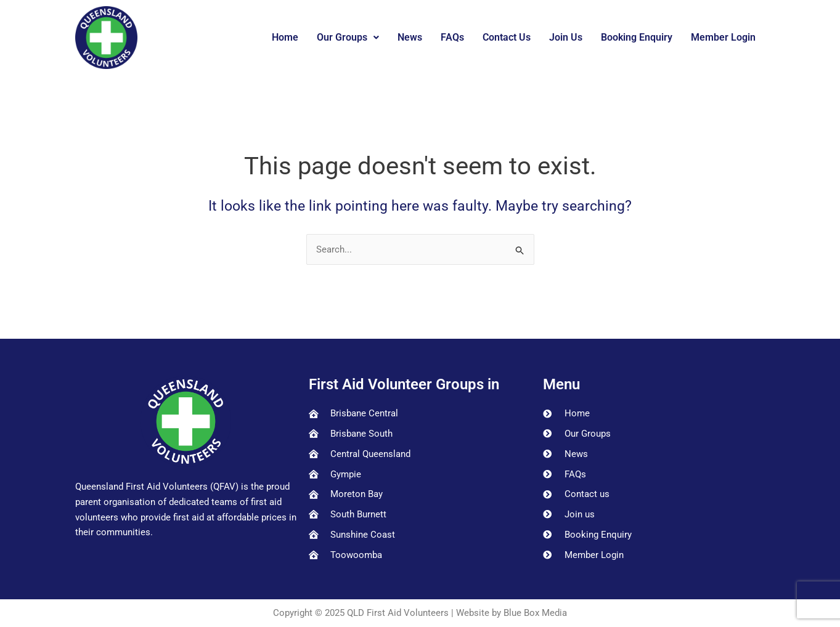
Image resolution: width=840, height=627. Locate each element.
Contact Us (507, 37)
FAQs (452, 37)
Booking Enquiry (637, 37)
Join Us (566, 37)
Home (285, 37)
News (410, 37)
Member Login (723, 37)
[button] (348, 38)
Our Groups (348, 37)
